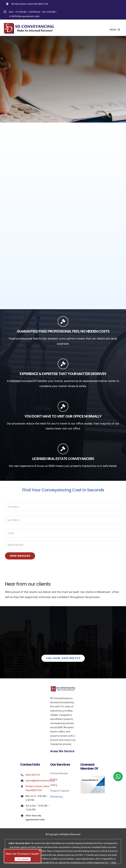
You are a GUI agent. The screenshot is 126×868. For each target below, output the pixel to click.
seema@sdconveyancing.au (40, 781)
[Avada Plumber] (29, 24)
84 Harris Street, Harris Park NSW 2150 (30, 4)
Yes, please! (23, 859)
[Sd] (63, 687)
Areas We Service (62, 751)
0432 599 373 (33, 775)
